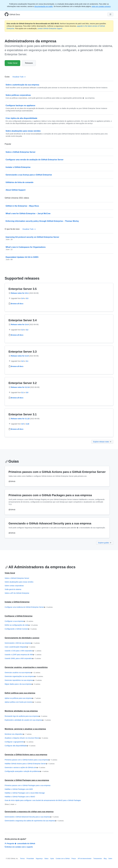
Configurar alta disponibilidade (20, 746)
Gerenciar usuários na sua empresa (22, 673)
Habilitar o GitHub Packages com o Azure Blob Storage (25, 793)
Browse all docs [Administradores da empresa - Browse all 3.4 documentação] (17, 335)
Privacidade (30, 859)
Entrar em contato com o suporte (19, 847)
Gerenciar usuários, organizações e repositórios (26, 667)
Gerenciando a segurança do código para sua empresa (29, 812)
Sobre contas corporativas (14, 586)
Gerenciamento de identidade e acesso (22, 638)
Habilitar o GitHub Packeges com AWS (19, 789)
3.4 (22, 298)
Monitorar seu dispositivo (18, 734)
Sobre (110, 859)
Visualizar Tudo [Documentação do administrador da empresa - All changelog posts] (29, 229)
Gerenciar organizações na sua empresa (24, 676)
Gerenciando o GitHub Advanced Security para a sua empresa (32, 817)
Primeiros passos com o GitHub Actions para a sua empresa (31, 760)
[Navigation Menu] (110, 14)
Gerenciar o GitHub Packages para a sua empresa (27, 780)
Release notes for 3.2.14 (20, 387)
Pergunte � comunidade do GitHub (20, 844)
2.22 (28, 424)
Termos (22, 859)
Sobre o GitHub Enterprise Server (17, 578)
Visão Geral (12, 63)
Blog (105, 859)
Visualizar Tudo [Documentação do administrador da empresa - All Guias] (19, 77)
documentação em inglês (44, 6)
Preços (74, 859)
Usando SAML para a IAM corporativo (23, 659)
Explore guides (105, 543)
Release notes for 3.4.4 (20, 324)
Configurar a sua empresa (19, 621)
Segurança (39, 859)
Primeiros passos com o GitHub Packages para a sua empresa (28, 785)
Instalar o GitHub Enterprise (17, 602)
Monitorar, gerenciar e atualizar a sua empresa (25, 729)
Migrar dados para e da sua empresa (22, 684)
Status (46, 859)
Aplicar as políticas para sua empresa (23, 698)
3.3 (27, 298)
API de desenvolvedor (85, 859)
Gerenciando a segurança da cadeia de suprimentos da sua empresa (34, 821)
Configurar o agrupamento (19, 742)
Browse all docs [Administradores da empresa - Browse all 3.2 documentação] (17, 398)
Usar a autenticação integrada (20, 647)
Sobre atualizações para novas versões (19, 582)
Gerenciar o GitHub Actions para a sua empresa (26, 755)
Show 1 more (11, 804)
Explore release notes (102, 442)
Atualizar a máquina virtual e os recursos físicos (26, 738)
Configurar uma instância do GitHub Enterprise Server (29, 607)
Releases (29, 63)
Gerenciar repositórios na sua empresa (23, 680)
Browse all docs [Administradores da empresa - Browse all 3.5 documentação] (17, 304)
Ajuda (52, 859)
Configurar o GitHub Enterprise (19, 616)
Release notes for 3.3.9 (20, 356)
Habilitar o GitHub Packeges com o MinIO (20, 797)
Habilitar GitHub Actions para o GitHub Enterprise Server (30, 764)
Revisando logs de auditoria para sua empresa (26, 716)
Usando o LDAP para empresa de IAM (23, 655)
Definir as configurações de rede (21, 625)
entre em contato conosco (101, 6)
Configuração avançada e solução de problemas (27, 771)
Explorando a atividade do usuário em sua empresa (28, 720)
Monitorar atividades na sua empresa (21, 711)
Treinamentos (98, 859)
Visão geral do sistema (13, 589)
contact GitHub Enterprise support (50, 28)
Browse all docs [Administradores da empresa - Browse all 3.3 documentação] (17, 366)
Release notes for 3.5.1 (20, 293)
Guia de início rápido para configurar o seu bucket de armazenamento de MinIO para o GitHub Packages (43, 800)
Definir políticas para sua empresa (20, 693)
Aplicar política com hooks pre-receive (23, 702)
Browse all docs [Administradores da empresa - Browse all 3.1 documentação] (17, 429)
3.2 (27, 330)
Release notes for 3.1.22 (20, 419)
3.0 (27, 392)
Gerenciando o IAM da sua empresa (22, 643)
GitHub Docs (15, 15)
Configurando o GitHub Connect (21, 629)
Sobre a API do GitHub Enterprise (17, 593)
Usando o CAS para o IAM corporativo (23, 651)
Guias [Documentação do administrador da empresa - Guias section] (12, 461)
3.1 (27, 361)
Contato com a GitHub (63, 859)
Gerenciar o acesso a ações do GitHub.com (25, 768)
